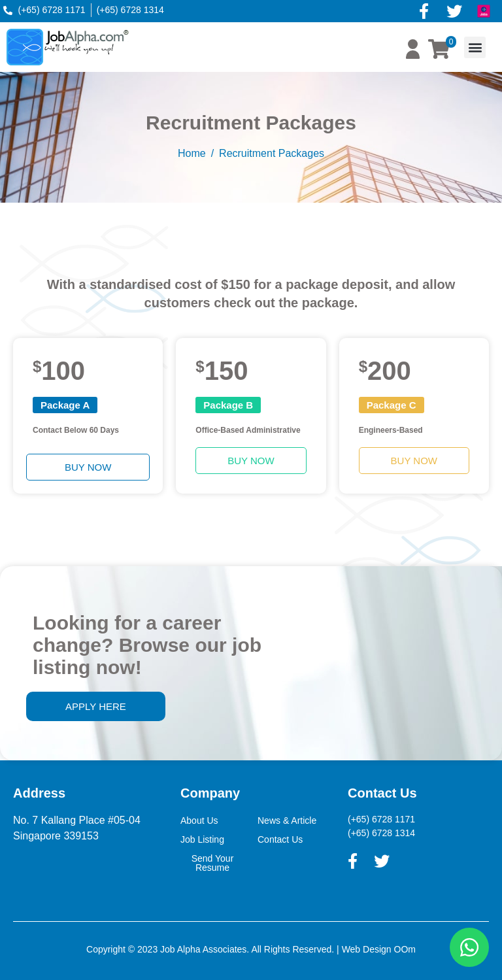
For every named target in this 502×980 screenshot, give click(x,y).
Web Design (367, 949)
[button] (475, 47)
